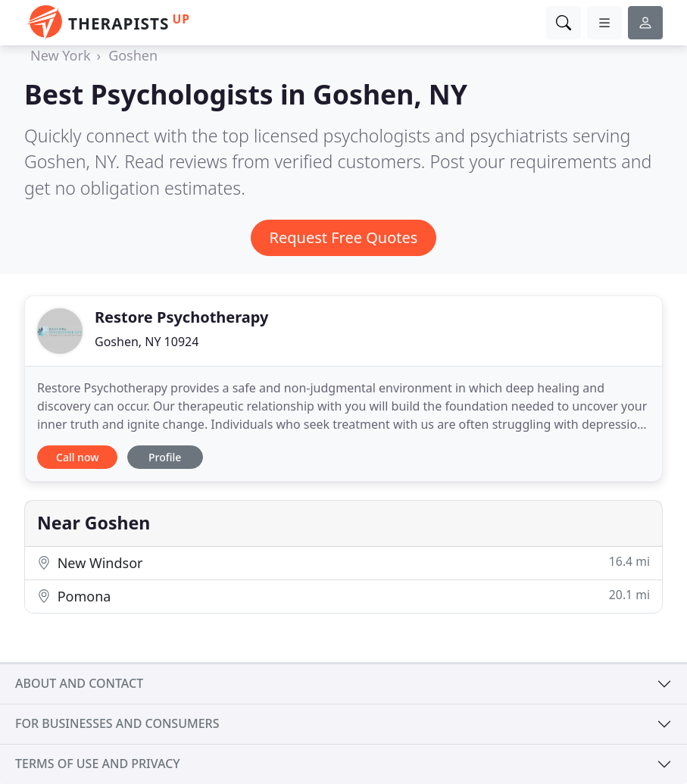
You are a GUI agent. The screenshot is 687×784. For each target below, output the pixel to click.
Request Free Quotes (344, 237)
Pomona (343, 596)
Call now (77, 457)
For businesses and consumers (117, 723)
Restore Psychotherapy (181, 317)
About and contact (79, 683)
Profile (165, 457)
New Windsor (343, 562)
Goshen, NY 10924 (147, 342)
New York (61, 55)
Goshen (133, 55)
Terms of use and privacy (98, 764)
